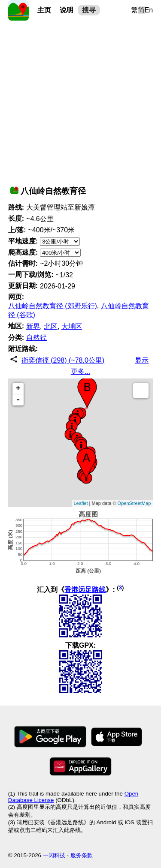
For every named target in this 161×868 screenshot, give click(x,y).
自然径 (36, 338)
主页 (44, 10)
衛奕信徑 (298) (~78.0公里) (63, 360)
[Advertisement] (80, 101)
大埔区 (72, 326)
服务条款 (82, 855)
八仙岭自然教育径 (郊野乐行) (53, 306)
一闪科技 (54, 855)
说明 (67, 10)
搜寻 (89, 10)
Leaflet (81, 503)
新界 (33, 326)
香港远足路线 (85, 590)
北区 (51, 326)
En (149, 10)
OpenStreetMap (134, 503)
